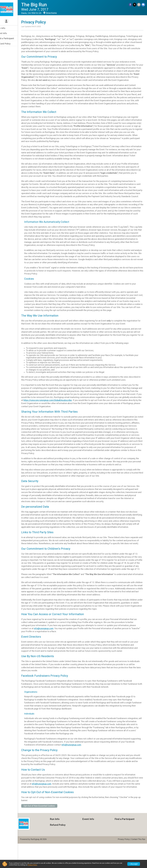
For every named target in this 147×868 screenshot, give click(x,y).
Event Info (7, 33)
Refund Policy (9, 44)
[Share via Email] (139, 5)
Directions (56, 13)
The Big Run (39, 5)
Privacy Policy (32, 865)
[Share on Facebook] (131, 5)
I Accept (134, 864)
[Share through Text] (143, 5)
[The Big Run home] (11, 9)
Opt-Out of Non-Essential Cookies (44, 830)
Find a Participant (10, 38)
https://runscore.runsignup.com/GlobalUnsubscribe (72, 413)
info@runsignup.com (49, 650)
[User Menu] (11, 21)
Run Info (6, 28)
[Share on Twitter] (135, 5)
